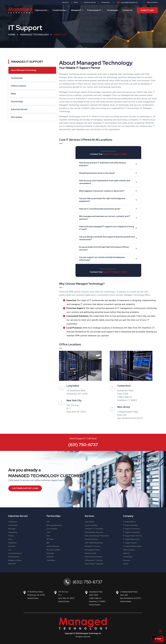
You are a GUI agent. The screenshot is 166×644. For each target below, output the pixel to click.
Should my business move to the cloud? (108, 173)
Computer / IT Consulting (94, 529)
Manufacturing (14, 557)
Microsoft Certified (53, 550)
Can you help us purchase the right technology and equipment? (108, 200)
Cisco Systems (52, 529)
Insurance (12, 546)
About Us (65, 2)
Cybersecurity (41, 10)
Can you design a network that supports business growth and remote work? (108, 238)
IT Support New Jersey (131, 539)
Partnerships (106, 2)
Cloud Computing (91, 525)
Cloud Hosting (59, 10)
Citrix (48, 532)
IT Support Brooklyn (130, 525)
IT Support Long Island (131, 532)
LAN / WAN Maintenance (94, 543)
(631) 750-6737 (83, 445)
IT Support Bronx (129, 522)
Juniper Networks (53, 546)
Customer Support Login (25, 488)
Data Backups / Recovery (94, 532)
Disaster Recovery (91, 539)
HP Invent (50, 539)
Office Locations (151, 2)
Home (12, 35)
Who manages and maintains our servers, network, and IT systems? (108, 218)
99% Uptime (17, 117)
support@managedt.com (128, 2)
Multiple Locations (15, 560)
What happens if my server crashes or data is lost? (108, 191)
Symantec (50, 557)
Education (12, 529)
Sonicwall (50, 553)
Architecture (13, 522)
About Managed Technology (24, 70)
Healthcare (12, 543)
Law (10, 550)
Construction (13, 525)
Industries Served (90, 2)
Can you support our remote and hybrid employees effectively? (108, 259)
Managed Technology (34, 35)
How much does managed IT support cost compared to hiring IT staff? (108, 228)
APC (48, 522)
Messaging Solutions (92, 550)
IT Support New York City (132, 536)
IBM (48, 543)
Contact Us (127, 10)
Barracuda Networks (54, 525)
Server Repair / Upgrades (94, 564)
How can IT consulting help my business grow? (108, 209)
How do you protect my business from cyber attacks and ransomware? (108, 182)
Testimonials (113, 10)
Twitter (126, 564)
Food (10, 539)
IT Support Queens (130, 543)
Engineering (13, 532)
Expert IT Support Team (115, 154)
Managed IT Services (92, 546)
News (76, 2)
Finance (11, 536)
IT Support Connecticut (132, 529)
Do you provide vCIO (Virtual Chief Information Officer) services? (108, 248)
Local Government (15, 553)
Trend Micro (51, 560)
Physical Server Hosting (93, 557)
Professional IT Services (94, 560)
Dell (48, 536)
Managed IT (76, 10)
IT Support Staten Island (132, 546)
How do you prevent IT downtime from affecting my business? (108, 164)
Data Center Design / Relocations (97, 536)
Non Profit (12, 564)
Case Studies (90, 522)
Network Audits (90, 553)
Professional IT (94, 10)
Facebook (127, 560)
